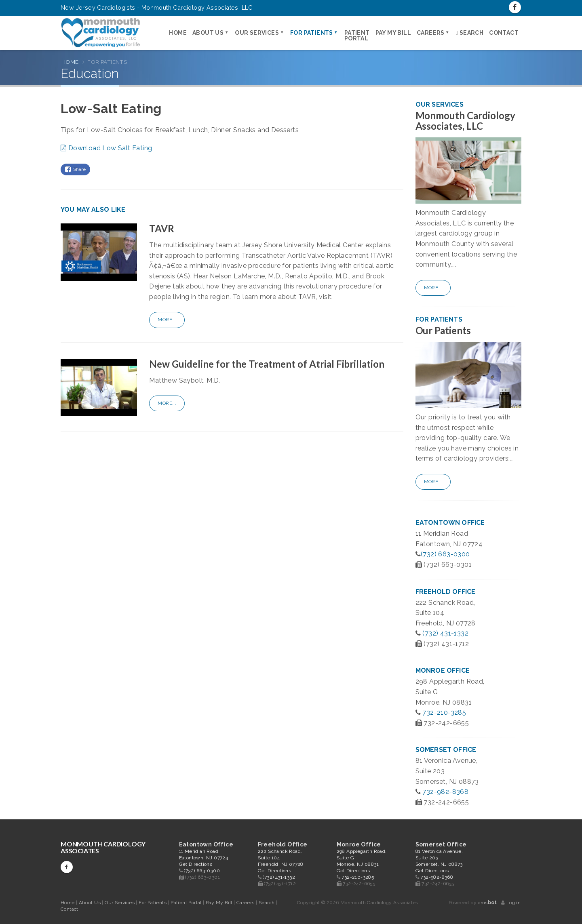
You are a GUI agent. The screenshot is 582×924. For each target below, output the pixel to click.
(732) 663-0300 (445, 554)
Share (75, 169)
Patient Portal (357, 36)
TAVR (162, 228)
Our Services (257, 33)
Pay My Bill (393, 33)
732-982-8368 (445, 792)
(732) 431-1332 (445, 633)
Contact (504, 33)
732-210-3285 (444, 712)
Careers (431, 33)
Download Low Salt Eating (106, 148)
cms (487, 903)
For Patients (312, 33)
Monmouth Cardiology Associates (103, 847)
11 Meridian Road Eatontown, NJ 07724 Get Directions (204, 858)
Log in (513, 903)
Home (178, 33)
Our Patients (443, 330)
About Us (208, 33)
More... (167, 320)
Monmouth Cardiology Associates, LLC (466, 121)
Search (470, 33)
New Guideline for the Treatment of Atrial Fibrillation (267, 364)
